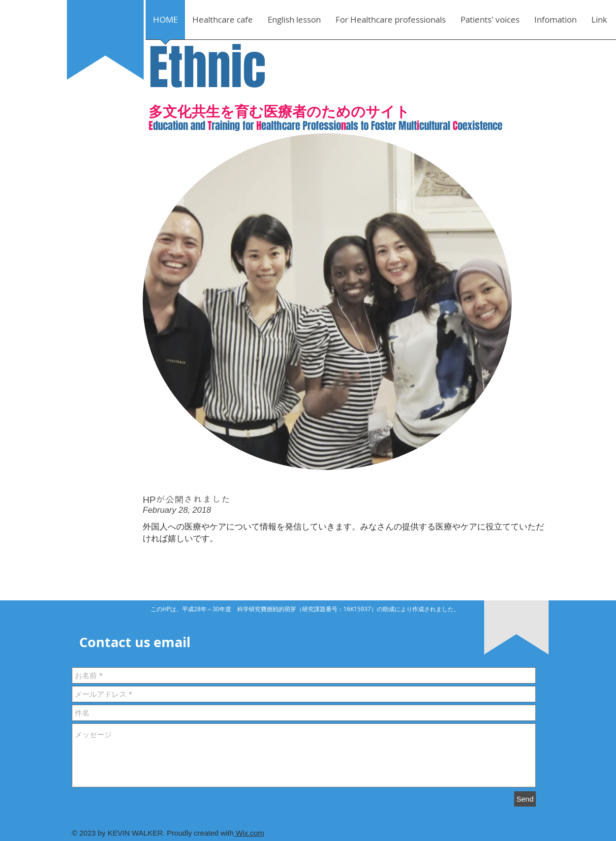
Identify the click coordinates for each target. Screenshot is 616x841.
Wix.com (249, 833)
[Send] (525, 799)
